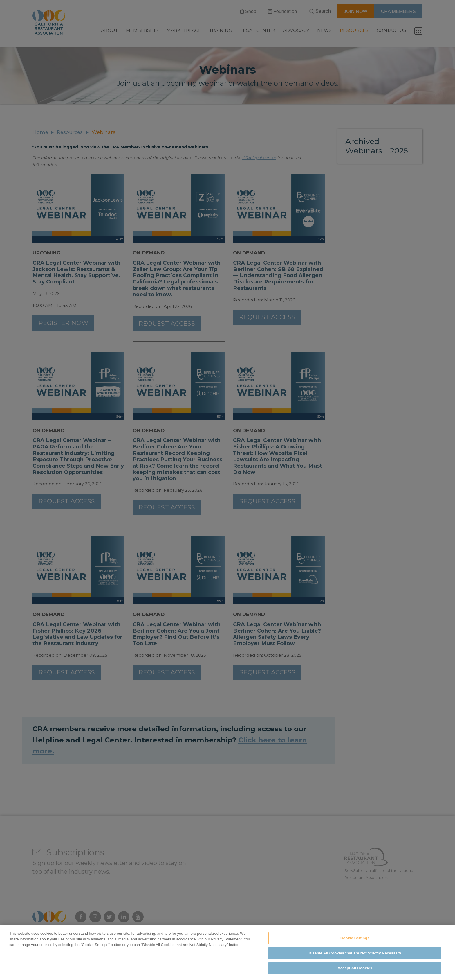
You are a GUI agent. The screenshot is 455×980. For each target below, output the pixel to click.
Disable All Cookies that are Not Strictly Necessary (355, 959)
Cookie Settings (355, 944)
